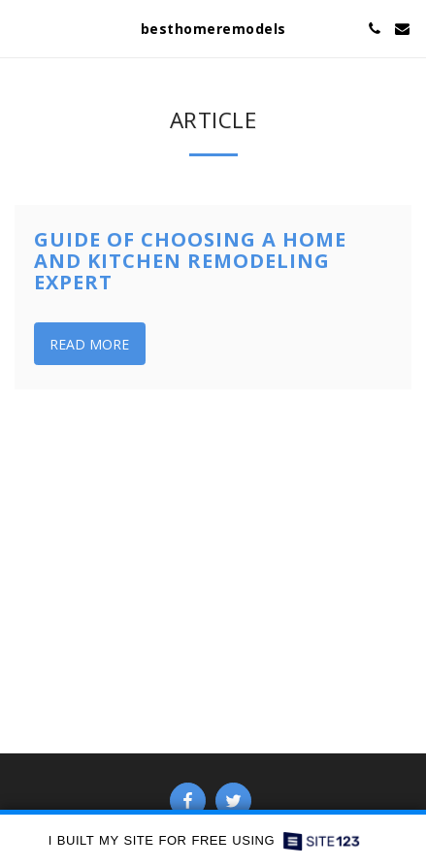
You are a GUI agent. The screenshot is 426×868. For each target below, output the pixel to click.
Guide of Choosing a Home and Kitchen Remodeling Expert (190, 261)
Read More (89, 344)
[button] (21, 28)
